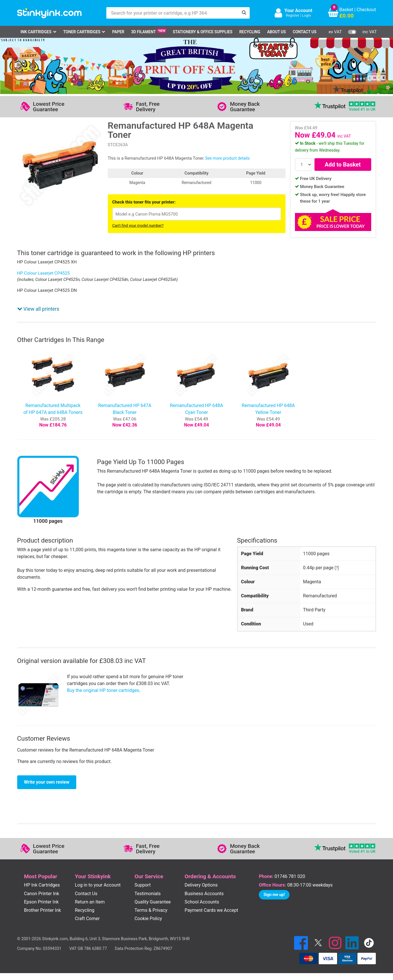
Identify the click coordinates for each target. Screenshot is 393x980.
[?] (337, 568)
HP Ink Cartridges (42, 885)
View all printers (38, 309)
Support (142, 885)
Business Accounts (204, 894)
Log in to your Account (98, 885)
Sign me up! (274, 895)
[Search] (244, 13)
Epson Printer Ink (41, 902)
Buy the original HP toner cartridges (103, 690)
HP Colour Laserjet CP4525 (44, 273)
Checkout (366, 10)
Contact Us (305, 32)
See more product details (227, 158)
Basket (346, 10)
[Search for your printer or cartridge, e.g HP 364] (172, 13)
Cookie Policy (148, 919)
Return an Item (90, 902)
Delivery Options (201, 885)
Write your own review (47, 782)
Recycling (250, 32)
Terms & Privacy (151, 910)
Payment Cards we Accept (211, 910)
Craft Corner (87, 919)
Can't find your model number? (138, 225)
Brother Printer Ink (43, 910)
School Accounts (202, 902)
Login (306, 15)
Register (293, 15)
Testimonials (147, 894)
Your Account (298, 10)
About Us (276, 32)
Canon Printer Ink (42, 894)
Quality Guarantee (152, 902)
